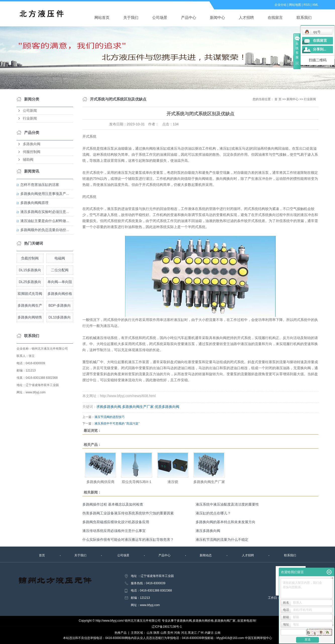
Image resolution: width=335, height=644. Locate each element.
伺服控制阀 (32, 152)
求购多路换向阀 (109, 407)
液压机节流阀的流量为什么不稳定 (222, 540)
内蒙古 (209, 633)
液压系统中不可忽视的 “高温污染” (117, 423)
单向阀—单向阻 (60, 282)
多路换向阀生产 (30, 305)
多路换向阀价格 (60, 294)
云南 (217, 633)
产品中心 (189, 17)
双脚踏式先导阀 (30, 294)
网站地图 (295, 5)
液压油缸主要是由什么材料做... (45, 221)
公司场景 (160, 17)
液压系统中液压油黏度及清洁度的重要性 (227, 504)
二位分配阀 (60, 270)
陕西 (156, 633)
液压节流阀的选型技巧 (109, 417)
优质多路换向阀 (167, 407)
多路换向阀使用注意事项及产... (45, 194)
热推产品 (121, 633)
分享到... (320, 49)
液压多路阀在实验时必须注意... (45, 212)
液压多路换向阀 (208, 531)
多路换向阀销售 (30, 317)
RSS (307, 5)
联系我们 (304, 17)
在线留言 (275, 17)
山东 (150, 633)
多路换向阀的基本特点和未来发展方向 (226, 522)
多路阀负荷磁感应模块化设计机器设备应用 (116, 522)
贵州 (170, 633)
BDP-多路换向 (60, 305)
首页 (42, 555)
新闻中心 (217, 17)
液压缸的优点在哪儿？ (213, 513)
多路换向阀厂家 (225, 621)
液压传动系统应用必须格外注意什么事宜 (114, 531)
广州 (201, 633)
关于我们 (131, 17)
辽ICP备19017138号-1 (167, 627)
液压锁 (173, 482)
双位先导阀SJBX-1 (136, 482)
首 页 (278, 99)
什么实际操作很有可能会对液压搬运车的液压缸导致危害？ (128, 540)
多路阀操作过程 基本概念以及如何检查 (113, 504)
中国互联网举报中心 (258, 638)
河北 (184, 633)
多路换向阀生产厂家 (138, 407)
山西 (163, 633)
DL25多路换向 (30, 282)
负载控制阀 (30, 258)
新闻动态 (206, 555)
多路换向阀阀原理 (34, 203)
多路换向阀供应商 (100, 482)
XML (315, 5)
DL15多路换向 (30, 270)
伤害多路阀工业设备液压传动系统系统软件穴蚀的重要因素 (128, 513)
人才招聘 (246, 17)
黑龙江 (192, 633)
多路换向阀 (32, 144)
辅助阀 (28, 160)
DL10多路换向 (60, 317)
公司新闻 (30, 111)
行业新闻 (30, 118)
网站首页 (102, 17)
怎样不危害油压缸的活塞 (40, 185)
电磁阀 (60, 258)
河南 (177, 633)
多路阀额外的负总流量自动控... (45, 230)
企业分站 (281, 5)
